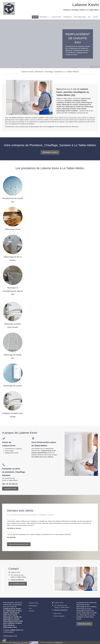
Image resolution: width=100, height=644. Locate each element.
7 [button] (97, 67)
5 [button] (94, 67)
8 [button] (99, 67)
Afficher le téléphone (17, 580)
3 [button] (91, 67)
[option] (50, 44)
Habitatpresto (59, 642)
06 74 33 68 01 (10, 484)
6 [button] (96, 67)
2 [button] (90, 67)
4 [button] (93, 67)
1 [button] (88, 67)
